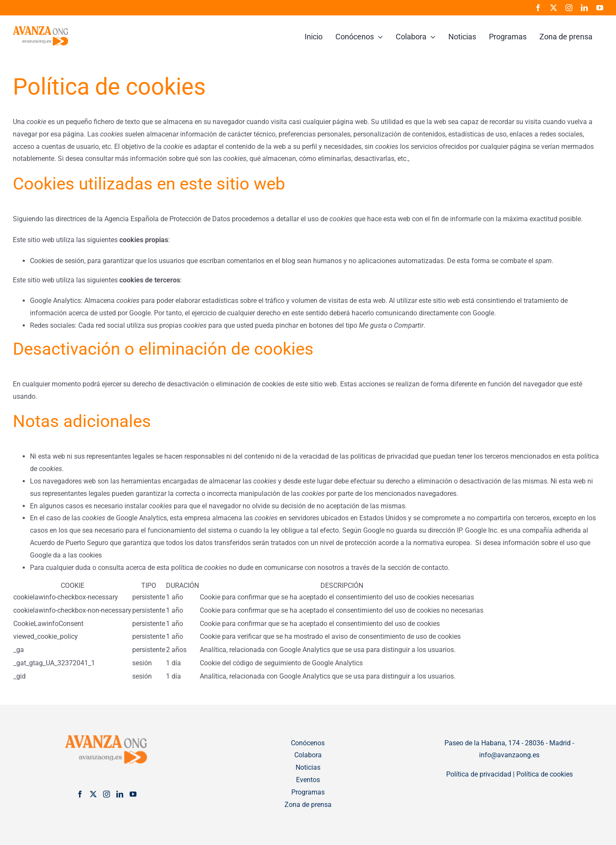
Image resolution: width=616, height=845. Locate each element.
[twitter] (554, 8)
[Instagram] (107, 794)
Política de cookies (545, 774)
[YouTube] (133, 794)
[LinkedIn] (120, 794)
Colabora (308, 755)
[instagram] (569, 8)
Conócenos (308, 743)
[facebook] (538, 8)
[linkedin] (584, 8)
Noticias (308, 767)
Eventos (308, 780)
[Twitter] (93, 794)
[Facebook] (80, 794)
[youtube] (600, 8)
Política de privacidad (479, 774)
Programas (308, 792)
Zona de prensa (308, 805)
